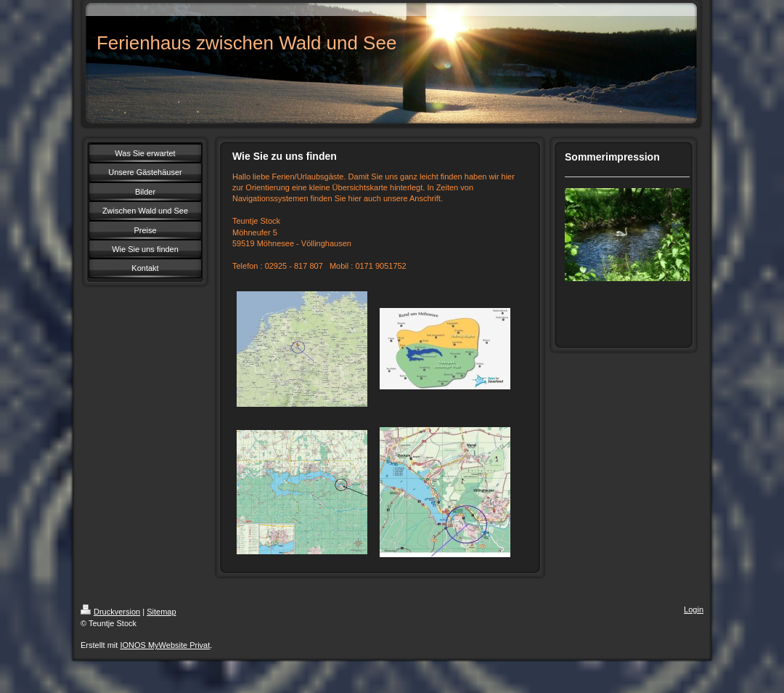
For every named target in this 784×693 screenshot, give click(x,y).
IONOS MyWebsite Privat (165, 645)
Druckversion (110, 612)
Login (694, 609)
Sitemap (161, 612)
